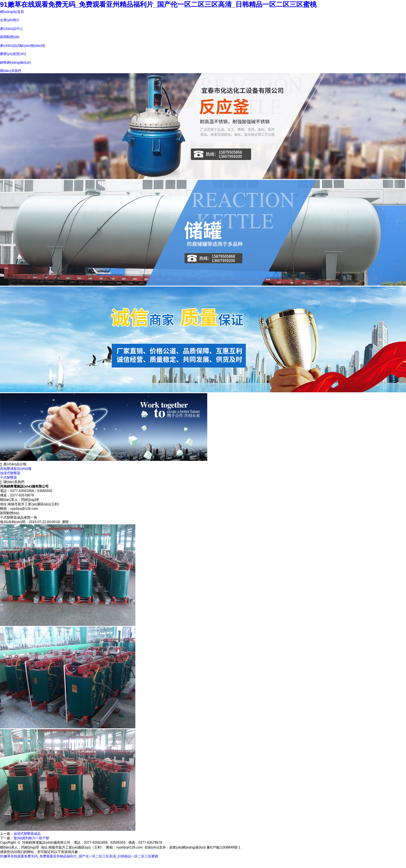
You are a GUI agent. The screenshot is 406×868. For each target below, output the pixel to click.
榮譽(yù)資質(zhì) (13, 54)
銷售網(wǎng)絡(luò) (15, 63)
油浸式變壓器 (10, 473)
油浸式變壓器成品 (27, 834)
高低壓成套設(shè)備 (16, 469)
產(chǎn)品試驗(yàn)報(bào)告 (23, 46)
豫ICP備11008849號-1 (224, 847)
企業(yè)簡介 (10, 20)
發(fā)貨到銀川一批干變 (31, 838)
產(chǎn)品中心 (12, 29)
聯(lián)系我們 (11, 71)
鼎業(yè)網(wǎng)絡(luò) (187, 847)
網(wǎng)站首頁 (12, 12)
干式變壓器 (8, 477)
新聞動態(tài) (10, 37)
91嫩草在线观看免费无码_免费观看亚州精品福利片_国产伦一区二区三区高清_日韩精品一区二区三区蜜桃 (158, 4)
